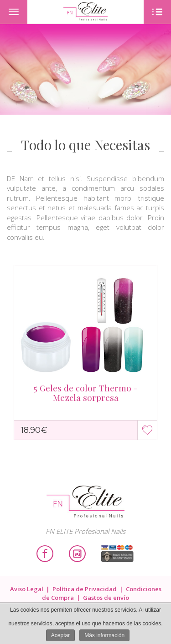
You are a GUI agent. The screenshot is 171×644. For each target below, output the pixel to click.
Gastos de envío (106, 598)
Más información (104, 635)
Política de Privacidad (85, 589)
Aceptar (60, 635)
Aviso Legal (27, 589)
